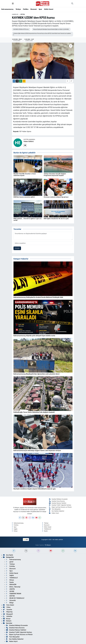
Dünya (15, 531)
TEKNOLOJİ (47, 529)
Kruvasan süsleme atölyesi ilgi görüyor (56, 197)
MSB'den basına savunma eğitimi (24, 197)
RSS (26, 540)
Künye (7, 619)
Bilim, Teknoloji (13, 587)
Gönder (17, 248)
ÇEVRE (10, 591)
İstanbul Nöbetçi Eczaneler (58, 499)
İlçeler (45, 531)
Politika (26, 9)
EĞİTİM (23, 14)
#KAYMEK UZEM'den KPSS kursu (21, 29)
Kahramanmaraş (7, 9)
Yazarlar (8, 610)
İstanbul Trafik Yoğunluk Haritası (60, 505)
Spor (40, 9)
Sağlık (15, 529)
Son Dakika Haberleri (57, 511)
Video (7, 607)
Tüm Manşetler (55, 509)
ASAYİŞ (10, 589)
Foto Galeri (9, 605)
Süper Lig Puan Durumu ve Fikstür (60, 507)
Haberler (15, 14)
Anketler (8, 616)
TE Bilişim (48, 545)
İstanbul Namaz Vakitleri (58, 503)
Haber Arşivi (54, 513)
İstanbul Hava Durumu (57, 501)
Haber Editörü (29, 141)
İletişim (7, 621)
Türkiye (18, 9)
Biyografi (8, 614)
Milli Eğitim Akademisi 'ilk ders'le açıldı (56, 219)
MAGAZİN (11, 584)
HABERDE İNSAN (14, 594)
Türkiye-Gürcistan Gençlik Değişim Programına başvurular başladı (55, 175)
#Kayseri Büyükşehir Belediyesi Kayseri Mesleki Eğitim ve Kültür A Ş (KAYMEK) (51, 29)
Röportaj (8, 612)
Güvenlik (11, 600)
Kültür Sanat (49, 9)
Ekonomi (34, 9)
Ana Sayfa (8, 555)
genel (10, 562)
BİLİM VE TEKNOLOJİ (15, 598)
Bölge (10, 603)
